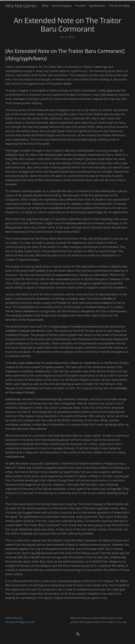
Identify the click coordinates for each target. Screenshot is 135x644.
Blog (45, 6)
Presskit (80, 6)
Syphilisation (97, 6)
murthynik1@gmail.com (20, 622)
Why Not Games (21, 6)
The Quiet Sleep (119, 6)
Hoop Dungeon (62, 6)
